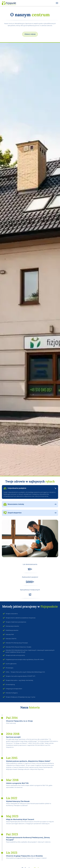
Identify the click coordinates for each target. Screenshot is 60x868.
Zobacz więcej (30, 34)
